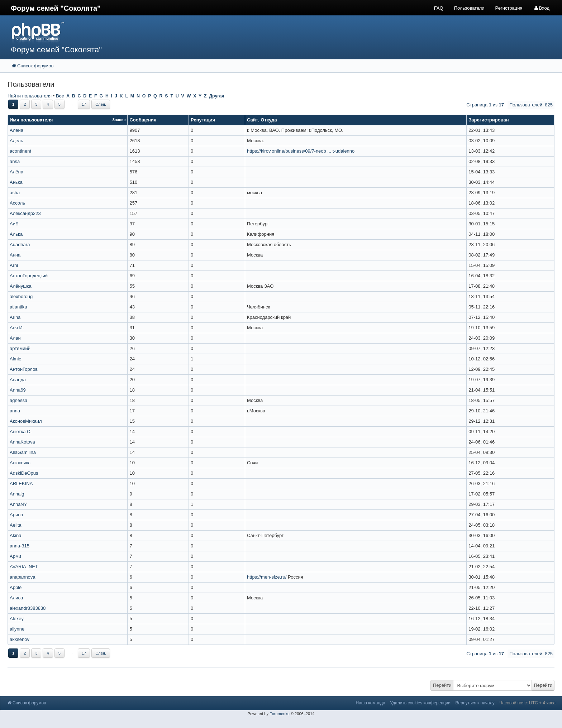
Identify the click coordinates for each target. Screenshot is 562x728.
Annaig (17, 494)
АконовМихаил (26, 421)
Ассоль (17, 203)
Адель (16, 141)
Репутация (203, 120)
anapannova (23, 577)
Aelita (16, 525)
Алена (16, 130)
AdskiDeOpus (24, 473)
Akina (16, 535)
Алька (16, 234)
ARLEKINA (21, 483)
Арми (15, 556)
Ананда (18, 380)
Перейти (442, 685)
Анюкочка (20, 463)
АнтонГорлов (24, 369)
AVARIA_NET (24, 567)
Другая (216, 96)
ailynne (17, 629)
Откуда (269, 120)
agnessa (18, 400)
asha (15, 193)
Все (60, 96)
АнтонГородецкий (29, 276)
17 (84, 104)
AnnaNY (18, 504)
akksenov (20, 639)
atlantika (18, 307)
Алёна (16, 172)
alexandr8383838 (28, 608)
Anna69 (18, 390)
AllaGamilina (23, 452)
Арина (16, 515)
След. (101, 104)
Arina (15, 317)
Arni (14, 265)
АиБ (14, 224)
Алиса (16, 598)
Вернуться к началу (475, 703)
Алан (15, 338)
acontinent (20, 151)
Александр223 (25, 213)
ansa (15, 161)
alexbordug (21, 296)
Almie (16, 359)
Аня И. (17, 328)
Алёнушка (21, 286)
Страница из (485, 105)
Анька (16, 182)
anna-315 (20, 546)
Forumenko (280, 714)
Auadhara (20, 245)
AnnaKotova (22, 442)
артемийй (20, 348)
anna (15, 411)
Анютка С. (21, 432)
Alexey (17, 619)
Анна (15, 255)
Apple (16, 587)
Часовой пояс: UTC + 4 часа (527, 703)
